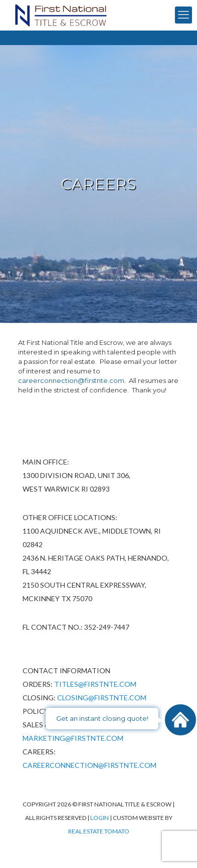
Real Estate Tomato (99, 831)
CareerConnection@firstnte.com (89, 765)
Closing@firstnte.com (102, 698)
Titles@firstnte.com (95, 684)
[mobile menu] (183, 15)
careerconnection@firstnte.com (71, 380)
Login (100, 818)
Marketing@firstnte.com (73, 738)
